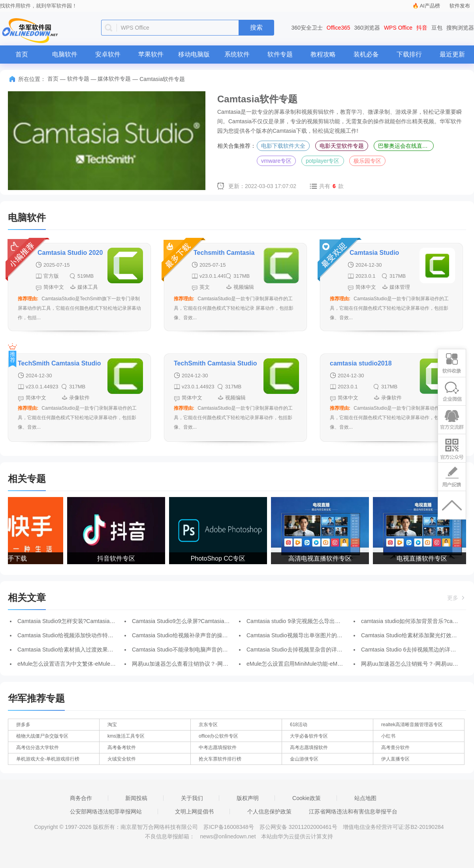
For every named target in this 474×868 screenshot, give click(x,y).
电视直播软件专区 (423, 558)
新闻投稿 (136, 798)
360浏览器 (367, 28)
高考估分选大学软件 (38, 747)
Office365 (339, 28)
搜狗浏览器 (460, 28)
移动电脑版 (194, 54)
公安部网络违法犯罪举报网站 (106, 812)
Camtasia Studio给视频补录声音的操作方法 (185, 635)
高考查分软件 (395, 747)
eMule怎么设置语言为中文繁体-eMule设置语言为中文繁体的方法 (97, 664)
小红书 (388, 736)
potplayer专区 (323, 161)
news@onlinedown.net (228, 836)
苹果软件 (151, 54)
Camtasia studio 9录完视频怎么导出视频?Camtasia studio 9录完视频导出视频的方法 (350, 621)
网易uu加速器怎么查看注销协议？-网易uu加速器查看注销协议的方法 (216, 664)
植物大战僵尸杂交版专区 (42, 736)
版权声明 (248, 798)
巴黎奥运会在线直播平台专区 (406, 146)
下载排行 (409, 54)
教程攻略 (323, 54)
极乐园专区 (367, 161)
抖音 (422, 28)
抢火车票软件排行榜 (220, 759)
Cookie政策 (307, 798)
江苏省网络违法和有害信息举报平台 (353, 812)
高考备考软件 (122, 747)
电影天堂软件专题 (342, 146)
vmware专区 (276, 161)
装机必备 (366, 54)
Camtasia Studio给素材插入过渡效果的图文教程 (76, 650)
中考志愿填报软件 (218, 747)
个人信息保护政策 (269, 812)
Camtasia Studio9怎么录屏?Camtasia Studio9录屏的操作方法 (208, 621)
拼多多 (23, 725)
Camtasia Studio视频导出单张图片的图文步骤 (303, 635)
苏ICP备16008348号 (229, 827)
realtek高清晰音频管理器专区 (412, 725)
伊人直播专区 (395, 759)
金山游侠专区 (304, 759)
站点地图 (365, 798)
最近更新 (452, 54)
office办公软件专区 (218, 736)
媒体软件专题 (114, 79)
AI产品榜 (430, 6)
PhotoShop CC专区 (220, 558)
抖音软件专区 (118, 558)
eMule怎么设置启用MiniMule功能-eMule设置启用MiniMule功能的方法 (332, 664)
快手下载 (16, 558)
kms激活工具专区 (126, 736)
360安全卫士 (307, 28)
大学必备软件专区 (309, 736)
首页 (22, 54)
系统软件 (237, 54)
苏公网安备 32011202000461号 (299, 827)
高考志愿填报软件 (309, 747)
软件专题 (280, 54)
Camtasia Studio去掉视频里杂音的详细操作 (300, 650)
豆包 (437, 28)
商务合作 (81, 798)
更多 (457, 598)
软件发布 (460, 6)
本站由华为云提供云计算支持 (297, 836)
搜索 (256, 27)
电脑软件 (65, 54)
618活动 (299, 725)
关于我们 (192, 798)
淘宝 (112, 725)
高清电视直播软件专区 (322, 558)
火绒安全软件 (122, 759)
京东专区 (208, 725)
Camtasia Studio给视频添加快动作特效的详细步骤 (79, 635)
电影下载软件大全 (283, 146)
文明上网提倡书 (194, 812)
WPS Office (398, 28)
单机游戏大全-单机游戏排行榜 (48, 759)
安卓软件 (108, 54)
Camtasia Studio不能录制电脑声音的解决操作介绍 (194, 650)
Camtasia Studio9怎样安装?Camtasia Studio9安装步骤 (85, 621)
